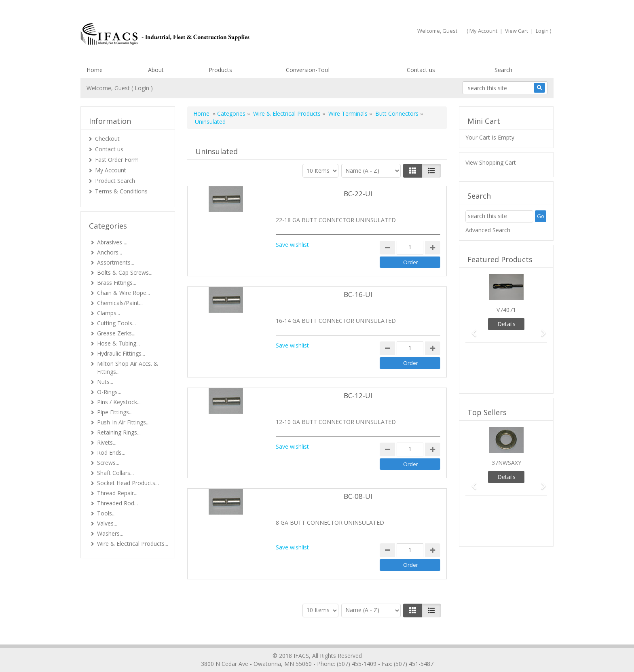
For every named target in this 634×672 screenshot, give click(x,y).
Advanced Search (488, 230)
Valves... (107, 523)
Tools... (106, 513)
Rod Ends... (111, 453)
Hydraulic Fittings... (121, 353)
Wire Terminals (348, 113)
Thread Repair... (117, 493)
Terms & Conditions (121, 191)
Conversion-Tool (308, 70)
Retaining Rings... (119, 432)
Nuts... (105, 382)
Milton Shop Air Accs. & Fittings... (128, 368)
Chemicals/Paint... (120, 303)
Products (220, 70)
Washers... (110, 533)
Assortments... (116, 262)
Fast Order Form (117, 160)
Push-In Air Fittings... (123, 422)
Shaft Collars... (115, 473)
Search (503, 70)
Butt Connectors (397, 113)
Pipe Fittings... (115, 412)
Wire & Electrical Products (287, 113)
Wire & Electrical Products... (133, 544)
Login (542, 31)
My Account (483, 31)
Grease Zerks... (116, 333)
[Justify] (431, 171)
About (156, 70)
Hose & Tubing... (118, 343)
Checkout (107, 139)
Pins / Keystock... (119, 402)
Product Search (115, 181)
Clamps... (109, 313)
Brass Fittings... (117, 283)
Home (95, 70)
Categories (231, 113)
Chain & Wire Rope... (124, 293)
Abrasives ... (112, 242)
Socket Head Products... (128, 483)
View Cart (517, 31)
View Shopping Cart (491, 162)
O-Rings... (109, 392)
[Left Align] (413, 171)
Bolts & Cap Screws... (125, 272)
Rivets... (107, 442)
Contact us (421, 70)
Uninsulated (210, 122)
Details (506, 324)
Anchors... (110, 252)
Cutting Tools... (116, 323)
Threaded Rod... (117, 503)
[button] (471, 330)
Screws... (108, 463)
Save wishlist (292, 245)
